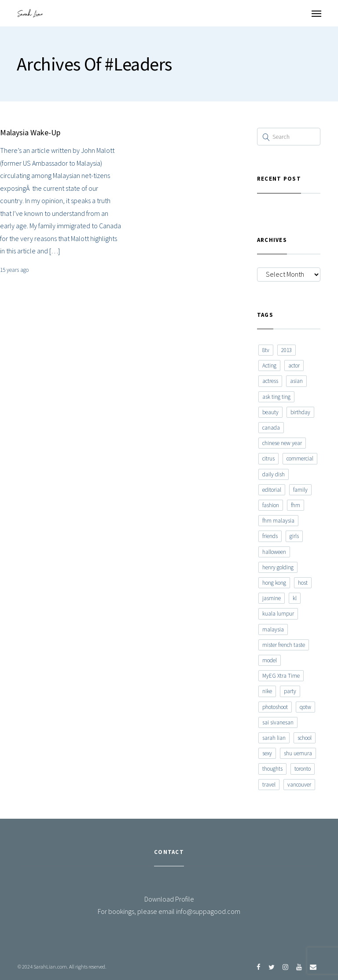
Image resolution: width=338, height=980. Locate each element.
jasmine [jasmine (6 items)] (272, 598)
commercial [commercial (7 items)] (300, 458)
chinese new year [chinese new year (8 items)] (282, 443)
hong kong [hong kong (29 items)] (274, 583)
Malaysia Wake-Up (30, 132)
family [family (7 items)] (300, 490)
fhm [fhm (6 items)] (296, 505)
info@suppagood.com (208, 911)
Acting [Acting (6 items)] (269, 366)
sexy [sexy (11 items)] (267, 753)
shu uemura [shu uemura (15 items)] (298, 753)
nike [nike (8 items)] (267, 691)
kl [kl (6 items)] (295, 598)
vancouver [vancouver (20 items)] (299, 785)
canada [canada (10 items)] (271, 428)
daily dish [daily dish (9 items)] (274, 474)
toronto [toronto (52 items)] (303, 769)
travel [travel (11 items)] (269, 785)
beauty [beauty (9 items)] (270, 412)
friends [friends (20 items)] (270, 536)
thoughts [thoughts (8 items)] (272, 769)
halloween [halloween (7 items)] (274, 552)
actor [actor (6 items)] (294, 366)
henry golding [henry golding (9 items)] (278, 567)
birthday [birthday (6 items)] (300, 412)
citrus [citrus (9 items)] (268, 458)
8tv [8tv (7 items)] (266, 350)
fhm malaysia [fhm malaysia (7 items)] (278, 521)
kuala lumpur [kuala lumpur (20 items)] (278, 614)
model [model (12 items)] (270, 660)
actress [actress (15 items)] (270, 381)
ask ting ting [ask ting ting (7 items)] (276, 397)
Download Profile (169, 899)
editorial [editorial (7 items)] (272, 490)
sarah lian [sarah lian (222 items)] (274, 738)
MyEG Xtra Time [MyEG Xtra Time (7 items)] (281, 676)
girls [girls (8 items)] (294, 536)
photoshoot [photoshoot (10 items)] (275, 707)
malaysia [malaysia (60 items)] (273, 629)
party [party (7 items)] (290, 691)
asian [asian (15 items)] (296, 381)
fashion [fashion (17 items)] (271, 505)
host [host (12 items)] (303, 583)
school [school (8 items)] (305, 738)
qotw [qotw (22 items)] (305, 707)
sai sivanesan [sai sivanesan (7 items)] (278, 722)
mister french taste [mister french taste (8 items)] (284, 645)
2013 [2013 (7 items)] (287, 350)
